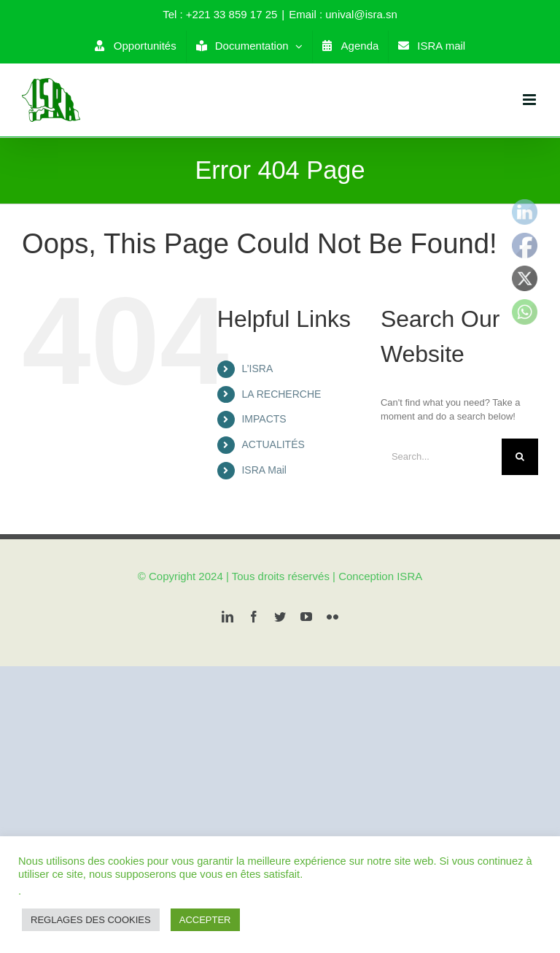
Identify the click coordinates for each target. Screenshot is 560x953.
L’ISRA (257, 369)
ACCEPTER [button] (205, 920)
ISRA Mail (264, 470)
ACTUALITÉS (273, 444)
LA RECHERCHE (281, 394)
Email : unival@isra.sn (343, 14)
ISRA (409, 576)
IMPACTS (264, 419)
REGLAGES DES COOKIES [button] (91, 920)
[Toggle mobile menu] (530, 100)
